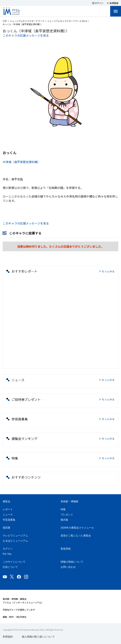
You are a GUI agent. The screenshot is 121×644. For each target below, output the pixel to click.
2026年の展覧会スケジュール (77, 528)
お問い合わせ (68, 567)
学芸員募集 (9, 520)
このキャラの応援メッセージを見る (26, 35)
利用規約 (8, 637)
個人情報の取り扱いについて (38, 637)
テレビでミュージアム (15, 536)
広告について (10, 567)
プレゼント (67, 515)
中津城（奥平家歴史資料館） (21, 162)
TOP (5, 21)
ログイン (8, 549)
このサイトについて (14, 562)
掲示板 (64, 520)
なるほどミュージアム (15, 541)
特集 (63, 509)
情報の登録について (72, 562)
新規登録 (66, 549)
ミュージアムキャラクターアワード (27, 21)
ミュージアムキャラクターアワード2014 (67, 21)
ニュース (8, 515)
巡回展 (6, 528)
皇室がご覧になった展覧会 (76, 536)
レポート (8, 509)
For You (7, 554)
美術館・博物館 (69, 501)
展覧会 (6, 501)
